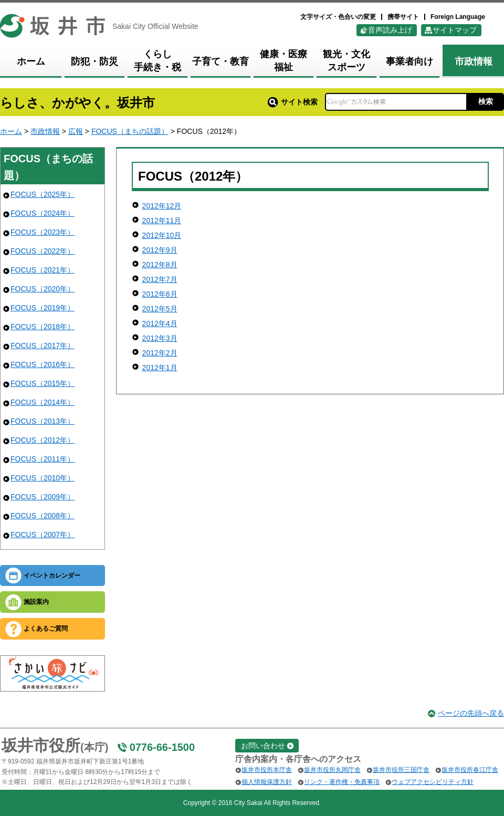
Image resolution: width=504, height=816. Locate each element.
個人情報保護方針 (267, 782)
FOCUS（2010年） (43, 478)
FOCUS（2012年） (43, 440)
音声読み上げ (390, 30)
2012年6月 (160, 294)
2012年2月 (160, 353)
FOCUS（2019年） (43, 308)
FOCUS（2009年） (43, 497)
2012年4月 (160, 323)
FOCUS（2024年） (43, 213)
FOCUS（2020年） (43, 289)
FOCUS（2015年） (43, 383)
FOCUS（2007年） (43, 535)
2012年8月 (160, 265)
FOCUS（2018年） (43, 327)
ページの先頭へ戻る (471, 713)
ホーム (11, 131)
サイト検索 (293, 102)
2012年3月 (160, 338)
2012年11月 (162, 221)
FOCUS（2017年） (43, 346)
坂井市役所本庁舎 (267, 770)
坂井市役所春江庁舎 (470, 770)
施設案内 (36, 602)
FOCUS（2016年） (43, 364)
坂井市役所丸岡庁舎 (332, 770)
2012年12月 (162, 206)
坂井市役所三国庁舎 (401, 770)
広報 (76, 131)
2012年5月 (160, 309)
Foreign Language (458, 17)
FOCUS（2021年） (43, 270)
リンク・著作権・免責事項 (342, 782)
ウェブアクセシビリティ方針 (433, 782)
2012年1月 (160, 368)
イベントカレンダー (52, 576)
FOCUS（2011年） (43, 459)
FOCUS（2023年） (43, 232)
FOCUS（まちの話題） (130, 131)
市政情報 (45, 131)
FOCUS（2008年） (43, 516)
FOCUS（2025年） (43, 194)
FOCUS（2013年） (43, 421)
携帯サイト (403, 17)
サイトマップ (455, 30)
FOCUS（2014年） (43, 402)
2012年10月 (162, 235)
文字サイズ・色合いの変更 (338, 17)
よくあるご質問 (46, 629)
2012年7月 (160, 279)
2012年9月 (160, 250)
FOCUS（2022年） (43, 251)
